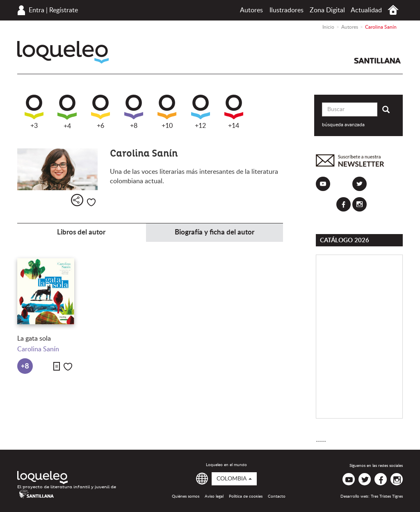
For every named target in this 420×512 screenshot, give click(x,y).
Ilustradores (286, 10)
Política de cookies (246, 496)
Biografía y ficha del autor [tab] (215, 232)
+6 (100, 112)
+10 (167, 112)
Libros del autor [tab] (81, 232)
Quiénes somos (186, 496)
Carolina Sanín (38, 349)
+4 (67, 112)
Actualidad (366, 10)
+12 (201, 112)
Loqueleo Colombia (63, 52)
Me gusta (91, 202)
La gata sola (34, 339)
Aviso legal (214, 496)
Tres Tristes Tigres (387, 496)
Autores (251, 10)
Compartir (77, 200)
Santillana (377, 61)
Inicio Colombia (393, 10)
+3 (34, 112)
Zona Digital (327, 10)
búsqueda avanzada (343, 125)
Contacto (277, 496)
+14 (234, 112)
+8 (134, 112)
